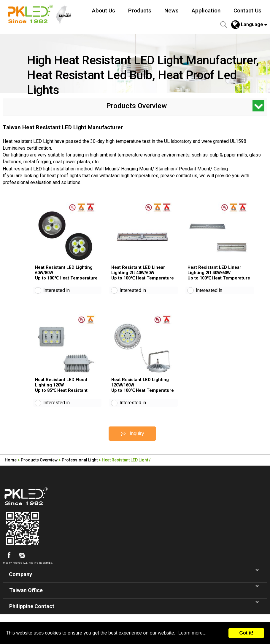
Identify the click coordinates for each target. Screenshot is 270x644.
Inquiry (132, 439)
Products (140, 11)
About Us (104, 11)
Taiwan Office (26, 596)
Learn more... (192, 633)
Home (11, 466)
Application (206, 11)
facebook (9, 561)
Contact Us (247, 11)
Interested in (57, 293)
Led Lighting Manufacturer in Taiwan (43, 13)
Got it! (246, 633)
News (171, 11)
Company (20, 580)
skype (22, 561)
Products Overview (39, 466)
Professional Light (80, 466)
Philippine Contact (32, 612)
